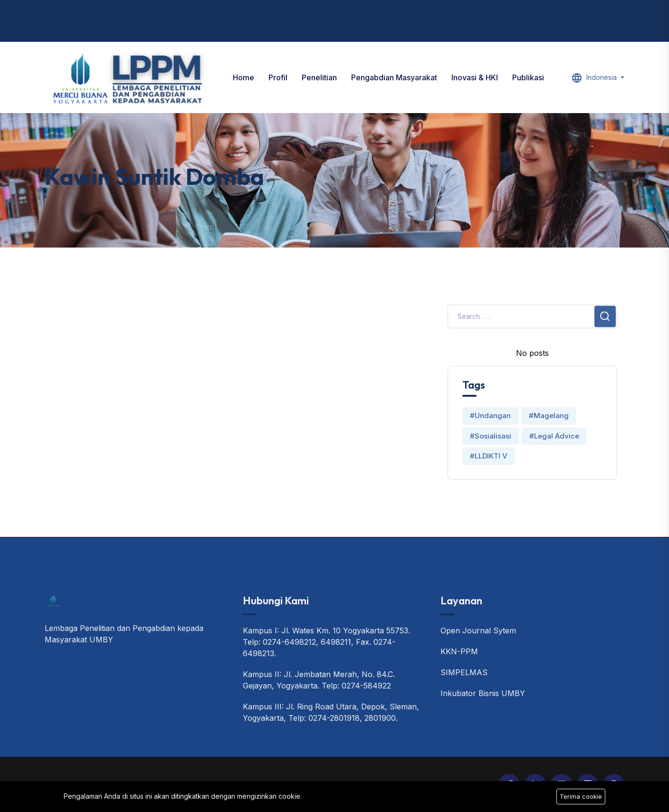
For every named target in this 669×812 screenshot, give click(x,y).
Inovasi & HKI (475, 77)
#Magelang (549, 416)
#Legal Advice (554, 436)
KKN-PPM (459, 651)
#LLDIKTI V (489, 456)
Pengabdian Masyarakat (394, 77)
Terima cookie (581, 796)
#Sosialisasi (491, 436)
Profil (278, 77)
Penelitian (319, 77)
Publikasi (528, 77)
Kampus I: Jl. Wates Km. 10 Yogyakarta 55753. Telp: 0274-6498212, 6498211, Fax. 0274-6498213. (326, 642)
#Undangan (490, 416)
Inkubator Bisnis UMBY (483, 693)
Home (244, 77)
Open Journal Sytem (478, 630)
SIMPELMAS (464, 672)
